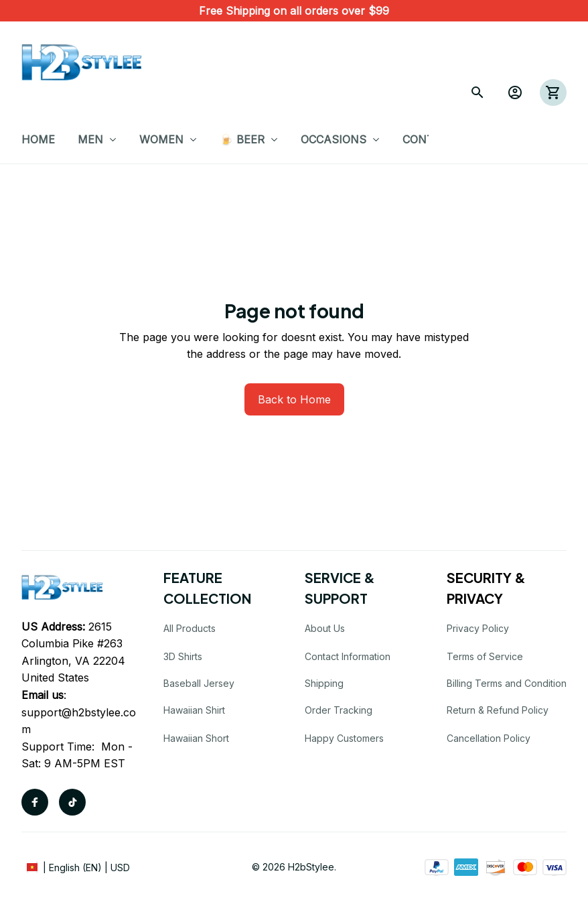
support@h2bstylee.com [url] (79, 721)
